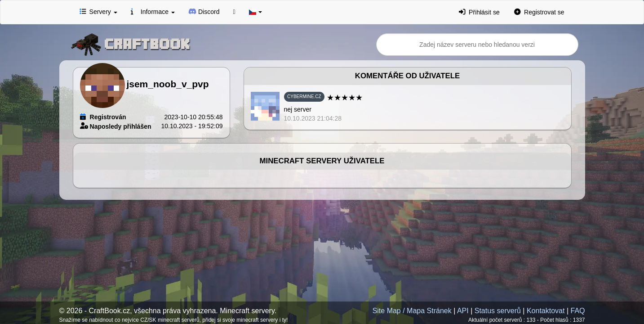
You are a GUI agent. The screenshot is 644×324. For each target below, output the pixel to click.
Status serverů (498, 311)
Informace (153, 11)
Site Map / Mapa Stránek (412, 311)
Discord (204, 11)
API (463, 311)
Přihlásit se (480, 12)
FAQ (577, 311)
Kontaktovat (546, 311)
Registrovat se (539, 12)
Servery (98, 11)
